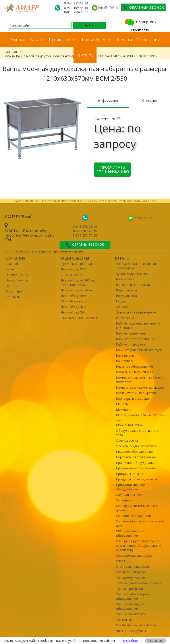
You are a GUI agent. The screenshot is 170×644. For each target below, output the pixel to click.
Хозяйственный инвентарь (136, 625)
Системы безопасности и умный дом (140, 523)
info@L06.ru (108, 8)
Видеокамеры (126, 290)
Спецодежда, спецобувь (134, 555)
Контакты (85, 55)
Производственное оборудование (130, 487)
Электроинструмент (131, 631)
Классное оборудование (134, 366)
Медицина (124, 410)
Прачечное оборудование (136, 463)
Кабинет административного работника (138, 326)
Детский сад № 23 (74, 307)
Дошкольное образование (136, 312)
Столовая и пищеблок (133, 567)
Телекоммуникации (130, 578)
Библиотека (125, 279)
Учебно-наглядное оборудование (130, 606)
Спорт (121, 561)
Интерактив (125, 318)
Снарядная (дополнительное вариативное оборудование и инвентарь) (139, 546)
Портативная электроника (136, 457)
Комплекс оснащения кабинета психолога (140, 380)
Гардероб (123, 301)
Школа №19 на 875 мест (79, 318)
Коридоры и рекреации (133, 398)
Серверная (124, 500)
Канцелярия (125, 355)
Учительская (126, 620)
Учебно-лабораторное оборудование (133, 596)
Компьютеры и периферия (136, 393)
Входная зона (126, 296)
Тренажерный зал (129, 589)
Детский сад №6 (73, 312)
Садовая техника (129, 495)
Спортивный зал (73, 275)
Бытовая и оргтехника (133, 285)
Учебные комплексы (131, 614)
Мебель (122, 404)
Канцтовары (125, 361)
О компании (148, 40)
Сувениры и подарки (131, 572)
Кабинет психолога (131, 344)
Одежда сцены (127, 440)
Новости (124, 40)
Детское (122, 307)
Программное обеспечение (137, 468)
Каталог (37, 40)
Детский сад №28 (74, 269)
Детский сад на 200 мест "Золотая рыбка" (79, 282)
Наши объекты (96, 40)
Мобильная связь (129, 425)
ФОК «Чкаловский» (75, 301)
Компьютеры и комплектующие (140, 387)
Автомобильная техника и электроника (136, 266)
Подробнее (130, 641)
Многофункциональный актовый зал (141, 417)
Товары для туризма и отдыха (139, 583)
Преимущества (63, 40)
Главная (17, 40)
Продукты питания (130, 474)
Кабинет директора (131, 333)
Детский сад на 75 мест (78, 290)
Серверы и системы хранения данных (138, 508)
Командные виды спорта (135, 372)
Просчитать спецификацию (113, 170)
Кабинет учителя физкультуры (139, 350)
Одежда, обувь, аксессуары (137, 446)
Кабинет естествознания (135, 339)
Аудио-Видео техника (132, 274)
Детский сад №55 (74, 296)
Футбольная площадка (78, 264)
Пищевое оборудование (134, 452)
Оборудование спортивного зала (137, 433)
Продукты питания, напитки (137, 479)
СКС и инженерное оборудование (130, 533)
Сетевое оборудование (134, 516)
